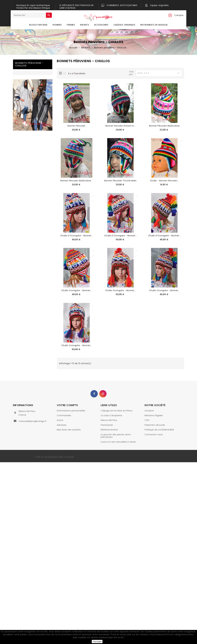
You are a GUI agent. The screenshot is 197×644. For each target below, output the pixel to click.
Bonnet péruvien (77, 126)
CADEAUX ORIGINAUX (124, 25)
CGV (147, 420)
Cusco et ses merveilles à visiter (118, 442)
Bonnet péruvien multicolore (164, 126)
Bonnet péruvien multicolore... (76, 181)
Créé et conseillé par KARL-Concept (55, 457)
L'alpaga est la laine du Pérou (117, 411)
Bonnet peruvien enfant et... (120, 126)
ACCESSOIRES (101, 25)
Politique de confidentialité (159, 430)
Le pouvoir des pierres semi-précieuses (116, 436)
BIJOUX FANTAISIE (38, 25)
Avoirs (60, 420)
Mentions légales (154, 415)
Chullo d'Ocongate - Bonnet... (77, 236)
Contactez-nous (154, 435)
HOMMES (57, 25)
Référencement (109, 430)
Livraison (149, 411)
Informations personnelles (71, 411)
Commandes (64, 415)
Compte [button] (179, 15)
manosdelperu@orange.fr (33, 421)
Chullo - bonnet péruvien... (164, 181)
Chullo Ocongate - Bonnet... (77, 290)
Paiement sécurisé (155, 425)
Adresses (62, 425)
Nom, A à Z (159, 73)
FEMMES (71, 25)
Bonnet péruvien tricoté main (120, 181)
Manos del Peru (109, 420)
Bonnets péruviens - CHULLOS (29, 64)
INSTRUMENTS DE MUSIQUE (154, 25)
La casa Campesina (111, 415)
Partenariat (107, 425)
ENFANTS (85, 25)
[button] (170, 15)
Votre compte (67, 405)
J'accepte (97, 642)
